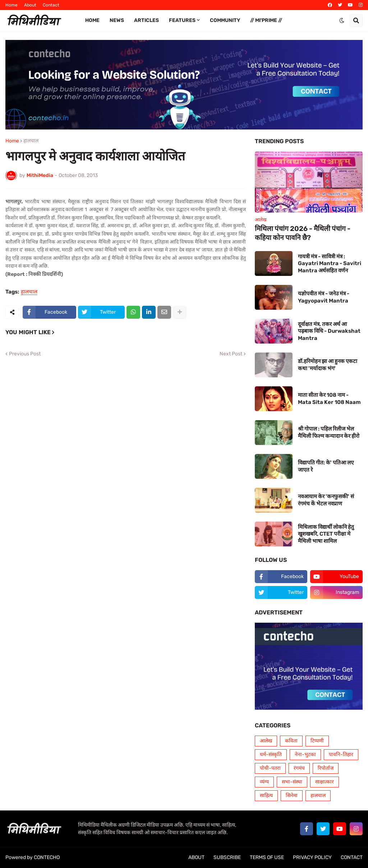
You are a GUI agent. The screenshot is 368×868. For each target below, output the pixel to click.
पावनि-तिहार (341, 755)
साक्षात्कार (325, 782)
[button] (342, 21)
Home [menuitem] (92, 20)
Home (11, 5)
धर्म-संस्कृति (271, 755)
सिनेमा (292, 796)
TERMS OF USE (267, 857)
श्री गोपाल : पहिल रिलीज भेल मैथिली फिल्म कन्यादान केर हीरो (329, 432)
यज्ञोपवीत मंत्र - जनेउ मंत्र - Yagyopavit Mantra (324, 297)
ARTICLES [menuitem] (146, 20)
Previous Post (25, 354)
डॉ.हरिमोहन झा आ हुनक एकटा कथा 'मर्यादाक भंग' (328, 365)
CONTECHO (47, 857)
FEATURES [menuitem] (182, 20)
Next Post (231, 354)
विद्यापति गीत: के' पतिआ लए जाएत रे (326, 466)
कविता (291, 741)
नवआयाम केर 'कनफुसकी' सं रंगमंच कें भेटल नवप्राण (326, 500)
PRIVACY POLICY (312, 857)
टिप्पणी (317, 741)
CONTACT (352, 857)
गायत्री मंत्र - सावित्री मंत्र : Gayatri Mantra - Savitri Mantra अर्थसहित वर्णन (330, 263)
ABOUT (196, 857)
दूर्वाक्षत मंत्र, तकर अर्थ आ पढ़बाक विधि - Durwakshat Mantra (329, 331)
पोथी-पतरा (270, 768)
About (30, 5)
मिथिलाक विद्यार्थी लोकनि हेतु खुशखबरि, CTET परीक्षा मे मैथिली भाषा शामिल (326, 534)
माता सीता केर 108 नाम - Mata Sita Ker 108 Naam (329, 399)
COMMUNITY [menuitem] (225, 20)
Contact (51, 5)
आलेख (266, 741)
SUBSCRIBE (227, 857)
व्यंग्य (264, 782)
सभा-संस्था (292, 782)
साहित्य (266, 796)
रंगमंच (299, 768)
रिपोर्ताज (326, 768)
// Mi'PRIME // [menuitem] (266, 20)
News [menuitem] (117, 20)
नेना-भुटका (305, 755)
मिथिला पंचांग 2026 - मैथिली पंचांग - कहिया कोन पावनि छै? (303, 233)
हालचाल (31, 141)
